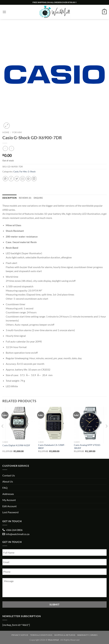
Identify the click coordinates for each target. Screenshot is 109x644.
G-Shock (32, 172)
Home (6, 132)
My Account (9, 500)
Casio (16, 172)
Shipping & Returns (65, 635)
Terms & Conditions (41, 635)
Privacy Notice (20, 635)
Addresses (8, 494)
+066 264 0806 (14, 530)
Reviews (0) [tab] (25, 198)
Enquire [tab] (38, 198)
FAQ (5, 488)
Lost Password (10, 512)
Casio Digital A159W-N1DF (16, 445)
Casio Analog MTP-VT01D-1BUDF (87, 446)
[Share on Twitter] (17, 179)
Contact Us (9, 475)
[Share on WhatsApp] (5, 179)
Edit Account (9, 506)
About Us (8, 481)
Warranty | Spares (87, 635)
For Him (17, 132)
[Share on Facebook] (11, 179)
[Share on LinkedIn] (34, 179)
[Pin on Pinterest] (28, 179)
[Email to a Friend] (23, 179)
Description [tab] (9, 198)
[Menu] (4, 12)
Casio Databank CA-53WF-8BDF (52, 446)
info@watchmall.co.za (18, 534)
